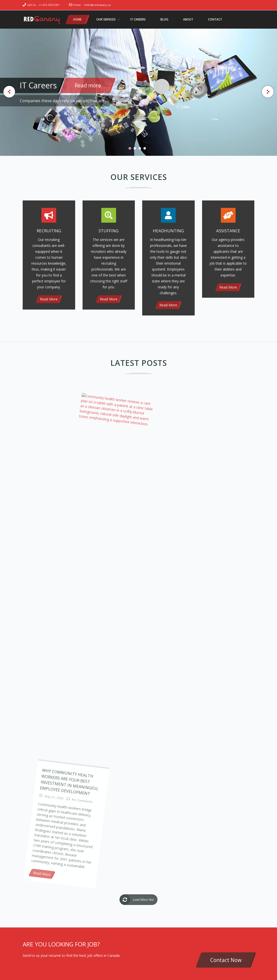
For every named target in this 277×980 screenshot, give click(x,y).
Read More (49, 299)
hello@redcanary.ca (97, 5)
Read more (88, 85)
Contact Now (226, 960)
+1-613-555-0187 (49, 5)
